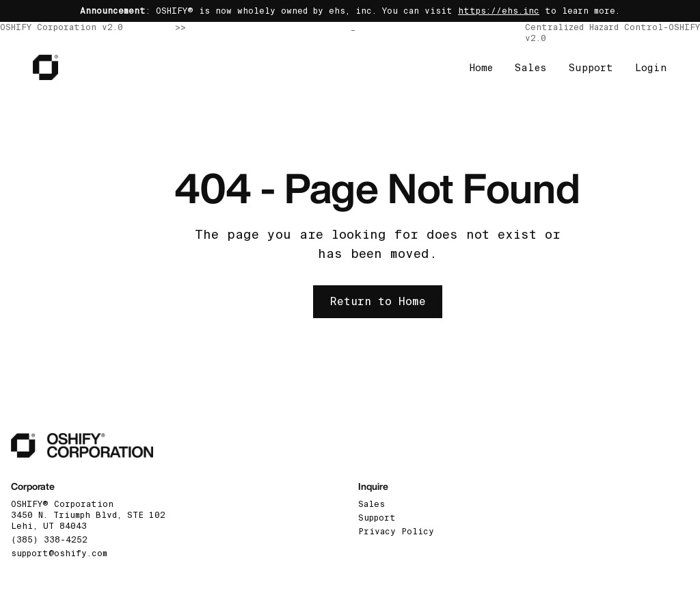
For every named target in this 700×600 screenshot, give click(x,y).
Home (481, 68)
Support (591, 68)
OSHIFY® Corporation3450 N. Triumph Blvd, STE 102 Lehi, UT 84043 (88, 515)
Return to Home (378, 301)
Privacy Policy (396, 532)
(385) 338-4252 (49, 540)
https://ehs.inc (499, 11)
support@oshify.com (59, 553)
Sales (531, 68)
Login (651, 68)
